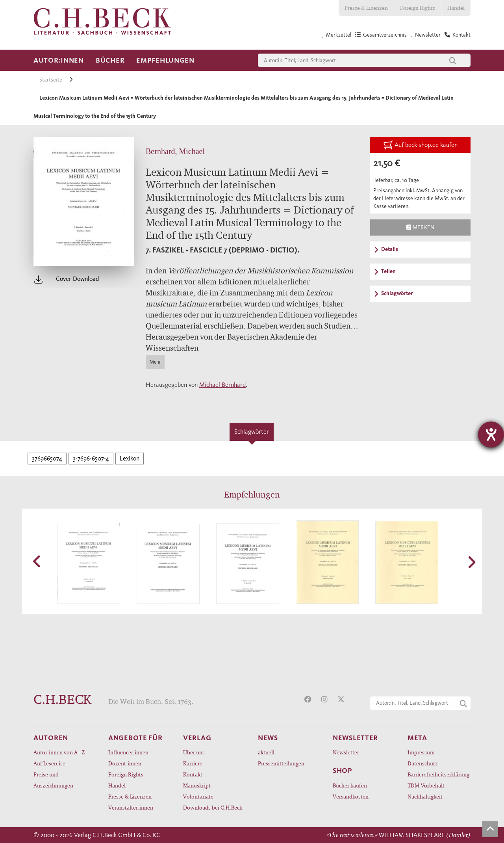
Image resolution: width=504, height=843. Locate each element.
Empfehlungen (165, 60)
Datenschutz (423, 763)
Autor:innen (59, 60)
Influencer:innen (128, 752)
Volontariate (198, 796)
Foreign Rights (418, 8)
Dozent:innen (125, 763)
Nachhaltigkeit (425, 796)
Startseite (51, 80)
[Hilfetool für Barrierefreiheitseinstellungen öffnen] (491, 434)
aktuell (266, 752)
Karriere (193, 763)
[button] (37, 561)
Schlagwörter (252, 432)
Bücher (110, 60)
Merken (420, 227)
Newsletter (346, 752)
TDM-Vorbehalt (426, 785)
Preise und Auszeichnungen (53, 780)
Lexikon (130, 458)
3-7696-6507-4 (91, 458)
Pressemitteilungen (281, 763)
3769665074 (47, 458)
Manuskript (197, 785)
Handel (456, 8)
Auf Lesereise (49, 763)
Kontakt (193, 774)
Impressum (421, 752)
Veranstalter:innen (131, 807)
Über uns (194, 752)
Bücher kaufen (350, 785)
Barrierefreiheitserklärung (438, 774)
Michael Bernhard (222, 385)
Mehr (155, 362)
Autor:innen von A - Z (59, 752)
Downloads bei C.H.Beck (213, 807)
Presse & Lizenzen (366, 8)
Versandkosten (351, 796)
